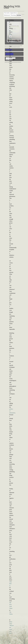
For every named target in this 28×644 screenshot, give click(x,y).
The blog (13, 15)
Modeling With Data (12, 7)
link (11, 35)
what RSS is (11, 584)
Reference (7, 15)
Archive (19, 15)
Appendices (14, 13)
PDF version (11, 38)
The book (7, 13)
